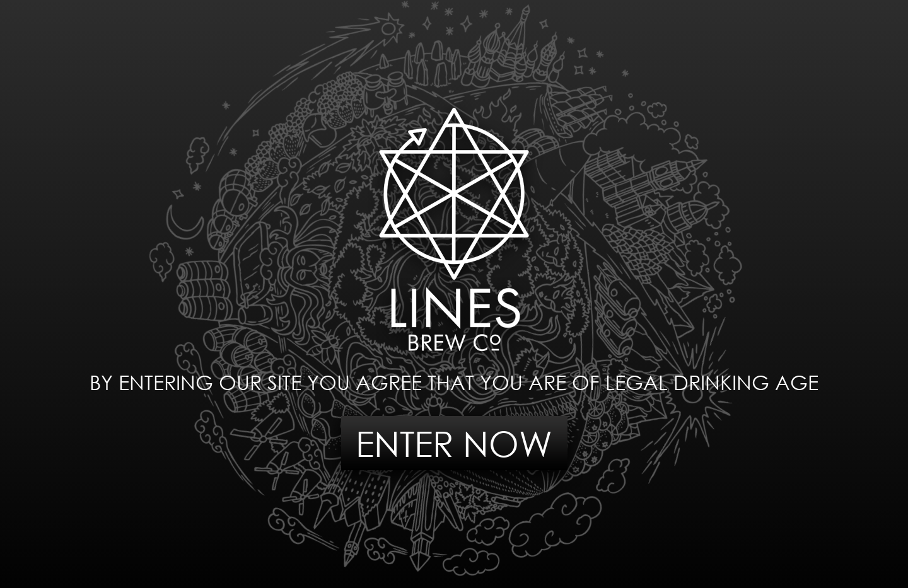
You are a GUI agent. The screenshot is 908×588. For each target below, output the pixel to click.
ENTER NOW (454, 443)
